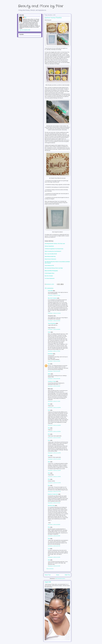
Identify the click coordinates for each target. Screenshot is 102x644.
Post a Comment (50, 569)
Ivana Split (50, 291)
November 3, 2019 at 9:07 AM (54, 379)
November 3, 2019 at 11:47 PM (54, 491)
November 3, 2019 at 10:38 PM (54, 425)
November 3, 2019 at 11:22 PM (54, 453)
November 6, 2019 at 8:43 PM (54, 536)
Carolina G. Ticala (52, 381)
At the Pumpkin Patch (50, 273)
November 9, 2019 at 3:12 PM (54, 557)
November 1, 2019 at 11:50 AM (54, 313)
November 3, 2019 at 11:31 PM (54, 483)
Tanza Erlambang (52, 323)
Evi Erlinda (50, 354)
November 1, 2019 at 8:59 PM (54, 329)
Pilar (49, 404)
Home (58, 575)
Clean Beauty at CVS (49, 265)
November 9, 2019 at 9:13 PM (54, 566)
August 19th (48, 582)
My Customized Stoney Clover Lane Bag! (54, 268)
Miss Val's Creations (52, 298)
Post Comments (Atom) (60, 578)
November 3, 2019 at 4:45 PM (54, 386)
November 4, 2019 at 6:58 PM (54, 525)
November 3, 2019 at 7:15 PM (54, 401)
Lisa (49, 549)
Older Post (67, 575)
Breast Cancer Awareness (50, 259)
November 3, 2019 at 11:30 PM (54, 470)
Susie (49, 332)
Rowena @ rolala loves (53, 494)
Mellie (49, 374)
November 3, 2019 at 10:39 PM (54, 432)
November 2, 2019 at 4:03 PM (54, 361)
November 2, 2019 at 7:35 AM (54, 351)
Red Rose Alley (51, 506)
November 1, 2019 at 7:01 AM (54, 295)
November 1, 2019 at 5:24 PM (54, 321)
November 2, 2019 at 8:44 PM (54, 371)
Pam (49, 364)
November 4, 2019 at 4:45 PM (54, 503)
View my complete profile (25, 30)
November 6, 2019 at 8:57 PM (54, 546)
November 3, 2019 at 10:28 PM (54, 408)
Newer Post (48, 575)
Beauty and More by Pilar (41, 6)
